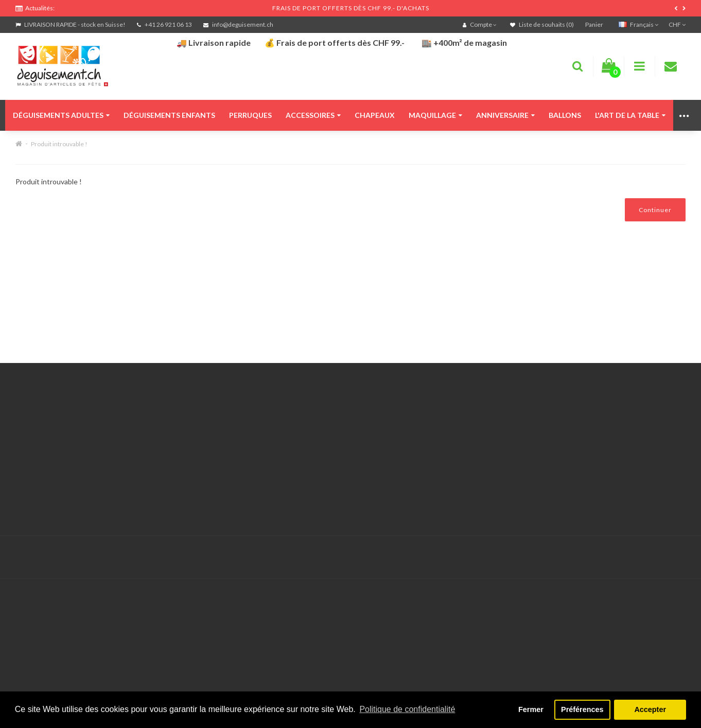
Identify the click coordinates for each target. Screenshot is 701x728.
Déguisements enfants (169, 115)
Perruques (250, 115)
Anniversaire (505, 115)
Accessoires (313, 115)
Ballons (565, 115)
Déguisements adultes (61, 115)
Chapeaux (375, 115)
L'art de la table (630, 115)
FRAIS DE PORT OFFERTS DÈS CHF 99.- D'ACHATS (351, 8)
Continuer (655, 210)
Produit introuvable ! (59, 144)
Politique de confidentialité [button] (407, 709)
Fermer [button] (531, 709)
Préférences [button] (582, 709)
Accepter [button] (650, 709)
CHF (677, 24)
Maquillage (435, 115)
